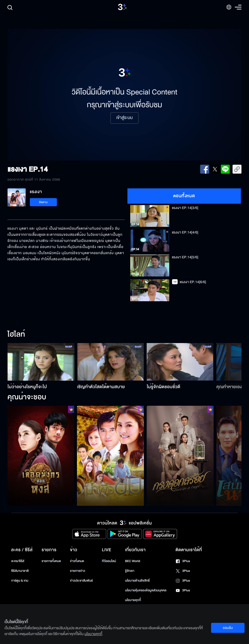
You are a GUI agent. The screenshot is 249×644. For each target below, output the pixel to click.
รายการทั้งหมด (51, 561)
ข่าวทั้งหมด (77, 561)
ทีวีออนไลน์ (109, 561)
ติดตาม (43, 202)
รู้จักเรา (130, 571)
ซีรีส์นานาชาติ (20, 571)
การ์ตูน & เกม (20, 581)
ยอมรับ (228, 628)
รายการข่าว (78, 571)
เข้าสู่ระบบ (124, 118)
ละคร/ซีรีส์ (18, 561)
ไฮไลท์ (16, 335)
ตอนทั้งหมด (184, 196)
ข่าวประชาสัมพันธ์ (81, 581)
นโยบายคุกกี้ (133, 600)
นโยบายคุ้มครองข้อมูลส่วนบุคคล (146, 590)
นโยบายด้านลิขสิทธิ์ (137, 581)
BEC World (132, 561)
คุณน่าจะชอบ (27, 397)
